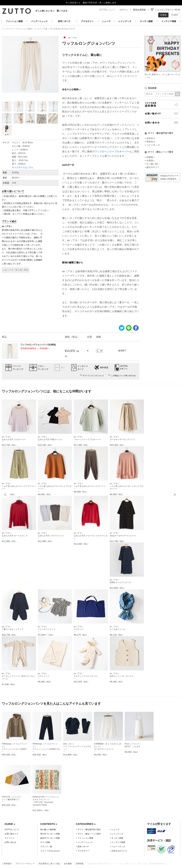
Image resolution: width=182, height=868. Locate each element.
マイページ (9, 838)
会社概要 (68, 864)
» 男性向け (150, 142)
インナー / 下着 (41, 29)
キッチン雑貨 (146, 21)
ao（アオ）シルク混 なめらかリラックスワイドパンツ (19, 486)
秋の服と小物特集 (48, 829)
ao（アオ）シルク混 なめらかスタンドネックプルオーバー (127, 486)
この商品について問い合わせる (123, 376)
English (175, 15)
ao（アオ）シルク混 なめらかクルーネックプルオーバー (55, 486)
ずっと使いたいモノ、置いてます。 (52, 11)
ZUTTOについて (107, 10)
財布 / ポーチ (64, 21)
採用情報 (80, 864)
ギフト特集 (45, 842)
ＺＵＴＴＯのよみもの (50, 851)
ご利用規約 (7, 864)
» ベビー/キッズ (152, 145)
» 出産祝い (150, 160)
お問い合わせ (162, 123)
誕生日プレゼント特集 (50, 838)
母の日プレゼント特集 (50, 834)
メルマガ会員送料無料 (162, 104)
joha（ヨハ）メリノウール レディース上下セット (77, 746)
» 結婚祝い (150, 157)
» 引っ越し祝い (152, 164)
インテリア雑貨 (169, 21)
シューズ (106, 21)
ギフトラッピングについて (93, 376)
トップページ (8, 29)
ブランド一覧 (46, 847)
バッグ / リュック (39, 21)
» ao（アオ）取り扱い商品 (16, 270)
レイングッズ (125, 21)
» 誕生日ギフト (152, 167)
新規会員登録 (139, 10)
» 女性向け (150, 138)
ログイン (124, 10)
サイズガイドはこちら (23, 167)
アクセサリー (87, 21)
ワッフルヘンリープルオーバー (112, 151)
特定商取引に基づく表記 (49, 864)
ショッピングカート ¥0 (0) (168, 10)
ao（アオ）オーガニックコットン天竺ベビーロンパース (18, 676)
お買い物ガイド (162, 114)
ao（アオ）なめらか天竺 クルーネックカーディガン (91, 536)
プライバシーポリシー (25, 864)
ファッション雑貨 (14, 21)
